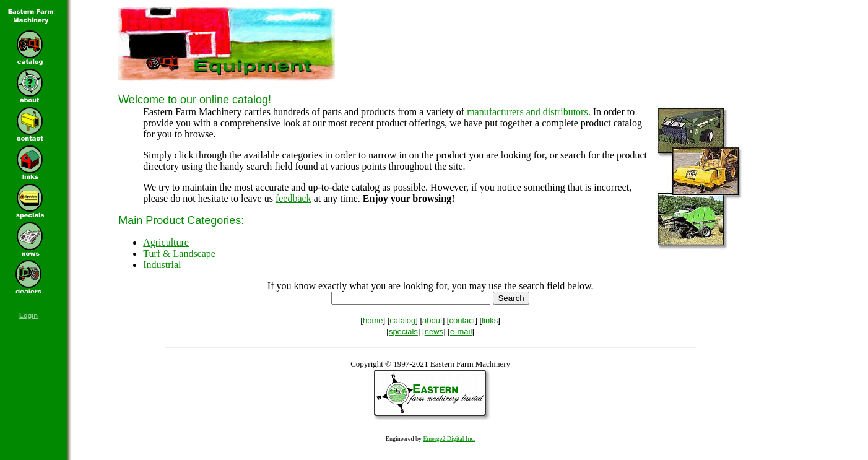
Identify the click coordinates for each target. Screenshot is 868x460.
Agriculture (166, 242)
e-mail (461, 332)
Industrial (162, 265)
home (373, 320)
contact (462, 320)
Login (28, 315)
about (432, 320)
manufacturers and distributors (527, 112)
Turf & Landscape (179, 254)
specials (403, 332)
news (434, 332)
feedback (293, 198)
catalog (402, 320)
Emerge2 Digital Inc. (449, 439)
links (490, 320)
